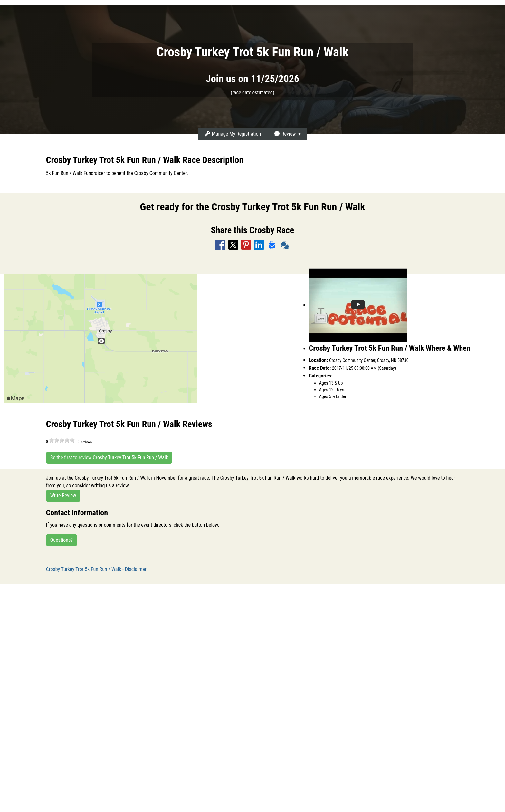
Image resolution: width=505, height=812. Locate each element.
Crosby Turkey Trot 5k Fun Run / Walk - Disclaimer (96, 569)
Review (285, 134)
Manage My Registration (233, 134)
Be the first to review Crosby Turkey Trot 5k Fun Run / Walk (109, 458)
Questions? (62, 540)
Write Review (63, 496)
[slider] (62, 440)
